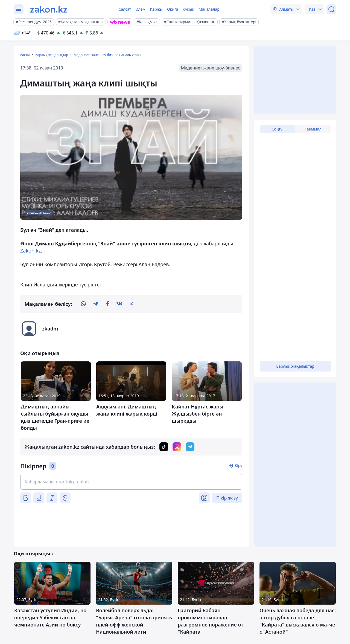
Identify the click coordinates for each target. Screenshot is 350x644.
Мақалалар (209, 9)
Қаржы (156, 9)
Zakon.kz (30, 251)
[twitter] (132, 304)
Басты (25, 55)
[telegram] (95, 304)
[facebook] (107, 304)
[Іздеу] (331, 9)
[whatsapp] (83, 304)
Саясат (125, 9)
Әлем (140, 9)
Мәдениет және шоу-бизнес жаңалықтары (107, 55)
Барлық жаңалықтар (52, 55)
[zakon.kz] (49, 9)
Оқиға (173, 9)
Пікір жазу (227, 498)
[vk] (119, 304)
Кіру (238, 465)
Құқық (189, 9)
